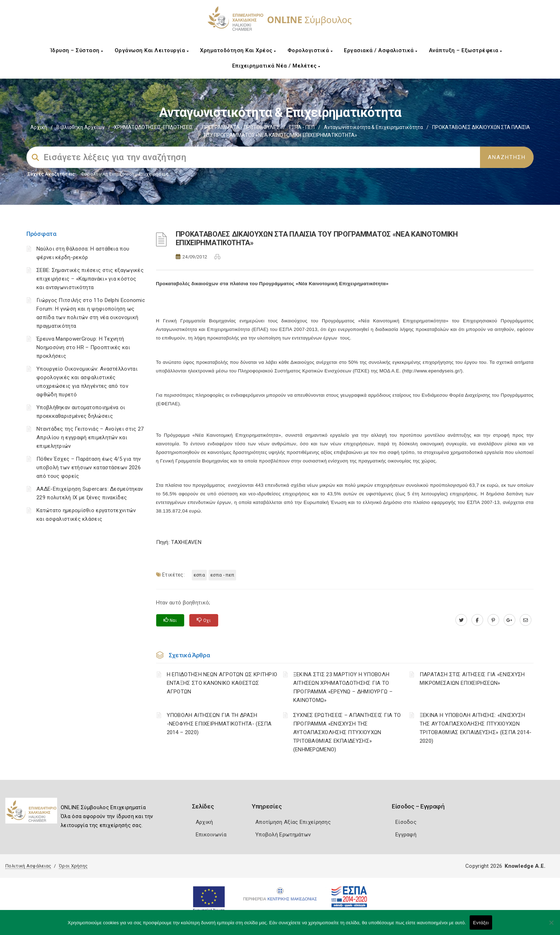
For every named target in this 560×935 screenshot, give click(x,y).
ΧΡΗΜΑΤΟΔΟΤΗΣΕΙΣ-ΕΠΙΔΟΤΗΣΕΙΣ (153, 127)
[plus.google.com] (509, 620)
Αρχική (39, 127)
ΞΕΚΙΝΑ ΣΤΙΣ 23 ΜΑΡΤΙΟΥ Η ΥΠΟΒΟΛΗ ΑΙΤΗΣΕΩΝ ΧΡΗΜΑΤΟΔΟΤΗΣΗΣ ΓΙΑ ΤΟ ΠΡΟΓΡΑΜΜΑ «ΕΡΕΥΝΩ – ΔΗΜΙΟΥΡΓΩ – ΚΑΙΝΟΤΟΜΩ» (343, 687)
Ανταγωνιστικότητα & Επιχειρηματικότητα (373, 127)
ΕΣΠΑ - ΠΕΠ (302, 127)
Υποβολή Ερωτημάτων (283, 835)
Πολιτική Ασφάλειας (28, 866)
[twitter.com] (461, 620)
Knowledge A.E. (525, 866)
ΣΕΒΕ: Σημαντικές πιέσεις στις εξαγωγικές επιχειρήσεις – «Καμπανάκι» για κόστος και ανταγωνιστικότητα (90, 279)
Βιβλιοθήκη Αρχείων (81, 127)
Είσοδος (406, 822)
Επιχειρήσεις (154, 174)
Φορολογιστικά (310, 50)
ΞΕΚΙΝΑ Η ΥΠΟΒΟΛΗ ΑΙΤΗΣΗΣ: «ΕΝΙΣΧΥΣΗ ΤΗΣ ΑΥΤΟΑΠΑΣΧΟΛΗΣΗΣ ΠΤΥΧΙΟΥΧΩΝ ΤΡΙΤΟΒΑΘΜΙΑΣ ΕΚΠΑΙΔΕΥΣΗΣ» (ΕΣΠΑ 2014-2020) (476, 728)
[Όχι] (551, 926)
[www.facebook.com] (477, 620)
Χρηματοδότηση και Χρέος (238, 50)
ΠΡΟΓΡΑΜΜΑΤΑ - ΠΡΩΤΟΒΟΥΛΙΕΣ (241, 127)
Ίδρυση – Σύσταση (77, 50)
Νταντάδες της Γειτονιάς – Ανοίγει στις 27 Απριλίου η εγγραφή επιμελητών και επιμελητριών (90, 437)
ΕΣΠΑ (199, 575)
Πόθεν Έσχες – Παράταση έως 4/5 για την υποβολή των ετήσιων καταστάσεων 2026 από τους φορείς (89, 467)
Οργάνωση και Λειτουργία (152, 50)
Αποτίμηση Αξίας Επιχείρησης (293, 822)
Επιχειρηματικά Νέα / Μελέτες (276, 66)
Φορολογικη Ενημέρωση (108, 174)
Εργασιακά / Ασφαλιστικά (381, 50)
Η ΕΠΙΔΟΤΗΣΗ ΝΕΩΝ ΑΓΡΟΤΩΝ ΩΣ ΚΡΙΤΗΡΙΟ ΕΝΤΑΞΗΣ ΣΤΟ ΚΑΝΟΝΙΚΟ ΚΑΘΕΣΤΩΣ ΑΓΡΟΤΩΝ (222, 683)
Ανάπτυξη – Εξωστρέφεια (466, 50)
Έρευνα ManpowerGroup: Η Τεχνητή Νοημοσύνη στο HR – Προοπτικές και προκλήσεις (83, 347)
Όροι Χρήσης (73, 866)
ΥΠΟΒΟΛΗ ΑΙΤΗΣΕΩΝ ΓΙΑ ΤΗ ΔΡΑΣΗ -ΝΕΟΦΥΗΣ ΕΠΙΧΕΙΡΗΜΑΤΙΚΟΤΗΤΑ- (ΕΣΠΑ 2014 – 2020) (219, 724)
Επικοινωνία (211, 835)
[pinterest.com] (493, 620)
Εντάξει (481, 923)
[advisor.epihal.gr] (526, 620)
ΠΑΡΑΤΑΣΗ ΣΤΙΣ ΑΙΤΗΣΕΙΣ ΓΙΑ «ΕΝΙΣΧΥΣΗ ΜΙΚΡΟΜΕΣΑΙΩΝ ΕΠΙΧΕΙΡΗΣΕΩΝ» (472, 679)
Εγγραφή (406, 835)
